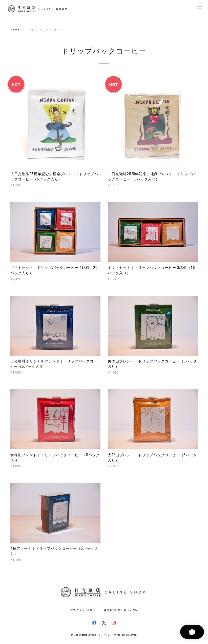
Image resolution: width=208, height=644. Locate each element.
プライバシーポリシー (84, 610)
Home (15, 30)
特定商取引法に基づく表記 (121, 610)
